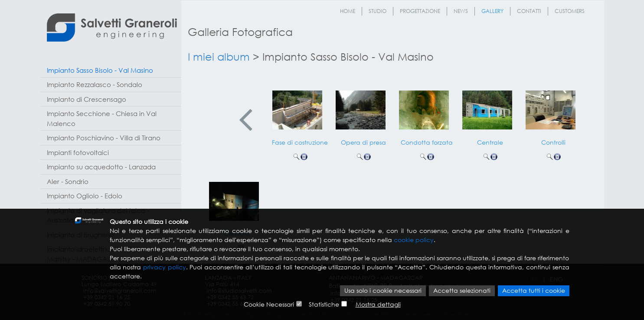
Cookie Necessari (269, 305)
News (461, 11)
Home (348, 11)
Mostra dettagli (378, 305)
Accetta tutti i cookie (534, 291)
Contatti (529, 11)
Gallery (492, 11)
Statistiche (324, 305)
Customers (570, 11)
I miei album (219, 56)
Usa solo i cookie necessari (383, 291)
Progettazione (420, 11)
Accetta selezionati (462, 291)
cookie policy (414, 241)
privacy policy (165, 268)
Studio (378, 11)
